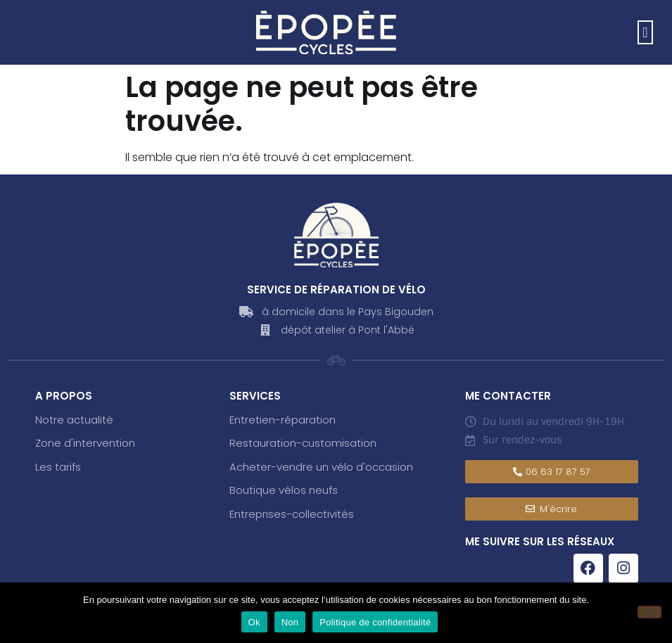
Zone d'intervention (85, 443)
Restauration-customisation (303, 443)
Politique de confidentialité (375, 622)
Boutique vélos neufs (284, 490)
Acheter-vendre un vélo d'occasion (321, 467)
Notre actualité (74, 420)
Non (290, 622)
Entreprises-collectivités (292, 514)
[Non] (649, 612)
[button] (645, 32)
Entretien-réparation (283, 420)
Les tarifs (58, 467)
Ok (254, 622)
